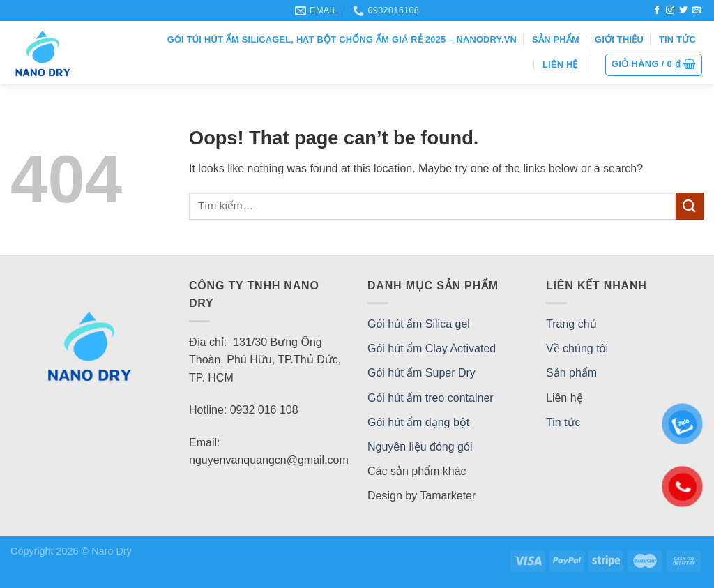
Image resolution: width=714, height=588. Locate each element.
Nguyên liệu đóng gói (420, 447)
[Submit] (690, 206)
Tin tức (677, 39)
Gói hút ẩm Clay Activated (432, 348)
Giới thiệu (619, 39)
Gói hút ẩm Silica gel (419, 324)
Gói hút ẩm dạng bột (418, 422)
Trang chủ (571, 324)
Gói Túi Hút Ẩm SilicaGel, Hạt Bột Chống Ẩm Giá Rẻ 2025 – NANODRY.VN (342, 39)
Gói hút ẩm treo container (431, 398)
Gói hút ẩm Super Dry (421, 373)
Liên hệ (560, 65)
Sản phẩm (556, 39)
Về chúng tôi (577, 348)
